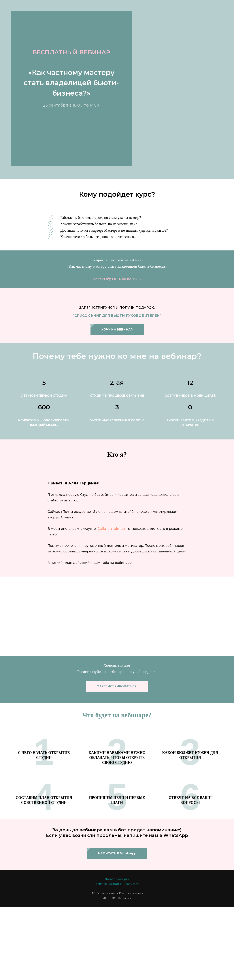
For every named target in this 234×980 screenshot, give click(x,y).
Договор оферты (117, 831)
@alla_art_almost (111, 480)
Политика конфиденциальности (117, 835)
